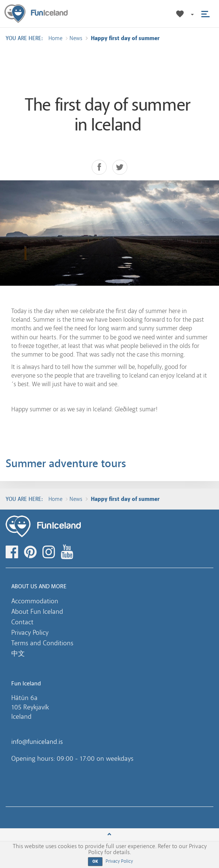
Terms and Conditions (42, 643)
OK (95, 861)
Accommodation (35, 601)
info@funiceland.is (37, 742)
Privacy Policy (30, 633)
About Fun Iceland (37, 612)
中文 (18, 654)
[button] (192, 14)
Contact (22, 622)
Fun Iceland (36, 14)
